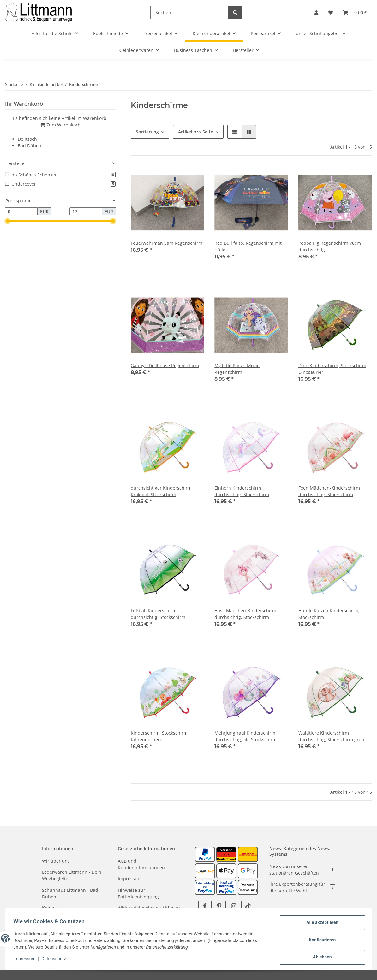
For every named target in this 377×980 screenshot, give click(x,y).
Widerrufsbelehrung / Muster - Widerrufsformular (150, 911)
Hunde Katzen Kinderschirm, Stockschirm (329, 614)
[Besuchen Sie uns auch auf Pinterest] (219, 906)
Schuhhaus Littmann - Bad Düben (70, 893)
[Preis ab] (21, 212)
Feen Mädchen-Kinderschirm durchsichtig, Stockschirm (329, 491)
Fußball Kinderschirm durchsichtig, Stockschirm (158, 614)
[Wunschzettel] (331, 12)
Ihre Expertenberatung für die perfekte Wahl (302, 887)
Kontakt (50, 908)
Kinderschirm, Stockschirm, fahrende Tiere (160, 736)
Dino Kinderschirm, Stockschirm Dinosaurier (332, 369)
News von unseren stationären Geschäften (302, 870)
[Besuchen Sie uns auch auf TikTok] (248, 906)
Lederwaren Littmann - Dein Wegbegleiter (72, 875)
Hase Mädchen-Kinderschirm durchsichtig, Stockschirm (245, 614)
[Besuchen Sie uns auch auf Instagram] (233, 906)
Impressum (130, 879)
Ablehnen (320, 958)
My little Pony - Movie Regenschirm (237, 369)
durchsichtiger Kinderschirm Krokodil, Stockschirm (161, 491)
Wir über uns (56, 861)
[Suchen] (189, 12)
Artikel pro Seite (196, 132)
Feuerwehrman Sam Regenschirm (167, 243)
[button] (316, 12)
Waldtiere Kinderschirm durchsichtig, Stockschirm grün (331, 736)
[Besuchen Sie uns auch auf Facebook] (205, 906)
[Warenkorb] (355, 12)
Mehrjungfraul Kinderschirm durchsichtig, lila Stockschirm (245, 736)
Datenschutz (56, 960)
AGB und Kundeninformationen (141, 864)
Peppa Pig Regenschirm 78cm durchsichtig (330, 246)
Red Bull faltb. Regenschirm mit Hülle (248, 246)
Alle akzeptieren (320, 925)
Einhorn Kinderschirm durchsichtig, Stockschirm (242, 491)
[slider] (8, 221)
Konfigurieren (320, 941)
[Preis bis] (86, 212)
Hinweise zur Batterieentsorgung (138, 893)
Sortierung (147, 132)
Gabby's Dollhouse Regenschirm (165, 365)
